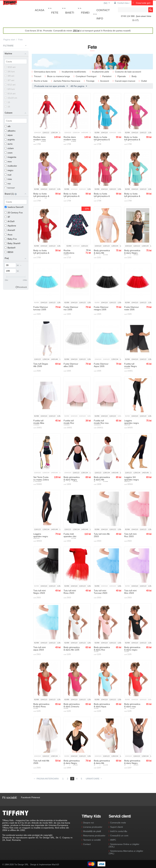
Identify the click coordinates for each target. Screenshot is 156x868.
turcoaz (10, 188)
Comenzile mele (118, 823)
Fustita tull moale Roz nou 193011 (101, 423)
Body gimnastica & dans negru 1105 (132, 650)
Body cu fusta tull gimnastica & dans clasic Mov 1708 (41, 197)
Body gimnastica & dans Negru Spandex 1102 (132, 253)
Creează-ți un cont (119, 836)
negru (9, 170)
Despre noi (88, 823)
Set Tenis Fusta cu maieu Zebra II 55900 (41, 480)
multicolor (11, 166)
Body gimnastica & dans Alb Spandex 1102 (102, 253)
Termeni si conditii (92, 840)
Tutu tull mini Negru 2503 (40, 592)
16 (7, 107)
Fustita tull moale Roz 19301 (69, 423)
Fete (55, 13)
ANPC (113, 840)
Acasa (40, 10)
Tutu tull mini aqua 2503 (40, 649)
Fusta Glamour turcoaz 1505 (41, 308)
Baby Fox (11, 239)
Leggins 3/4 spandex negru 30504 (132, 480)
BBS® (9, 252)
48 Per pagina (79, 86)
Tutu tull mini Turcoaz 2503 (101, 592)
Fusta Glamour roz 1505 (71, 308)
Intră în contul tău (119, 831)
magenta (10, 157)
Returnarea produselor (94, 836)
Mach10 (55, 864)
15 (7, 102)
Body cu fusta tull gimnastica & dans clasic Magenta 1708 (132, 141)
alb (8, 126)
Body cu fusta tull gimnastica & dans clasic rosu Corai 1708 (72, 197)
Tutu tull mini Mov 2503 (130, 592)
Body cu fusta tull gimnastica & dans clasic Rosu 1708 (41, 254)
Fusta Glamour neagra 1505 (101, 308)
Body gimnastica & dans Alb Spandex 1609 (102, 480)
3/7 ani (9, 80)
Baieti (70, 13)
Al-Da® (10, 221)
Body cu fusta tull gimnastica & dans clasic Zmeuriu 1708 (102, 197)
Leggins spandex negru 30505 (132, 423)
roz (8, 184)
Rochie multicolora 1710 (69, 253)
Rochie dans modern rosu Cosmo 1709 (40, 140)
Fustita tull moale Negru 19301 (131, 366)
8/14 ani (10, 94)
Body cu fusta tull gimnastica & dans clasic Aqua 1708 (132, 197)
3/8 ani (9, 76)
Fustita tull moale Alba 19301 (39, 423)
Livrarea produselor (93, 827)
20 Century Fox (14, 213)
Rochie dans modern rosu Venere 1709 (70, 140)
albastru (10, 131)
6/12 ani (10, 85)
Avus (8, 235)
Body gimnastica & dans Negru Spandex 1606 (72, 763)
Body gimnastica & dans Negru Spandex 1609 (72, 480)
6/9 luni (10, 89)
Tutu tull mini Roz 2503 (130, 535)
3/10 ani (10, 67)
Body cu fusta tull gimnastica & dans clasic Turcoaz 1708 (102, 141)
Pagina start (9, 40)
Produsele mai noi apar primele (51, 86)
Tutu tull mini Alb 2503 (102, 535)
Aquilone (10, 226)
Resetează (22, 287)
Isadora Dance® (14, 207)
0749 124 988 (128, 16)
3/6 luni (10, 72)
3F (7, 217)
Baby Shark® (12, 243)
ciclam (9, 148)
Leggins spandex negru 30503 (41, 536)
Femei (85, 13)
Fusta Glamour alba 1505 (71, 365)
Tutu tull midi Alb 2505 (41, 762)
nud (8, 175)
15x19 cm (11, 98)
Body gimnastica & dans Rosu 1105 (41, 706)
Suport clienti (116, 827)
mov (8, 162)
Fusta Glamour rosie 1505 (132, 308)
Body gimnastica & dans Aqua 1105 (102, 706)
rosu (8, 179)
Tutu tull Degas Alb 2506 (41, 365)
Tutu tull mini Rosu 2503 (70, 592)
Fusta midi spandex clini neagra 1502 (70, 536)
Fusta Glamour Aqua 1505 (101, 365)
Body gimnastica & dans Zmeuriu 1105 (72, 706)
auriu (9, 144)
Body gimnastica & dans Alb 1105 (72, 649)
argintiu (10, 140)
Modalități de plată (92, 831)
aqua (9, 135)
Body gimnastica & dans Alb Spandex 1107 (102, 763)
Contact (103, 10)
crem (9, 153)
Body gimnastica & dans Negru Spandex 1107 (132, 763)
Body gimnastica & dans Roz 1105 (102, 650)
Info (100, 18)
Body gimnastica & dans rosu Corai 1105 (132, 706)
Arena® (10, 230)
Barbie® (10, 248)
